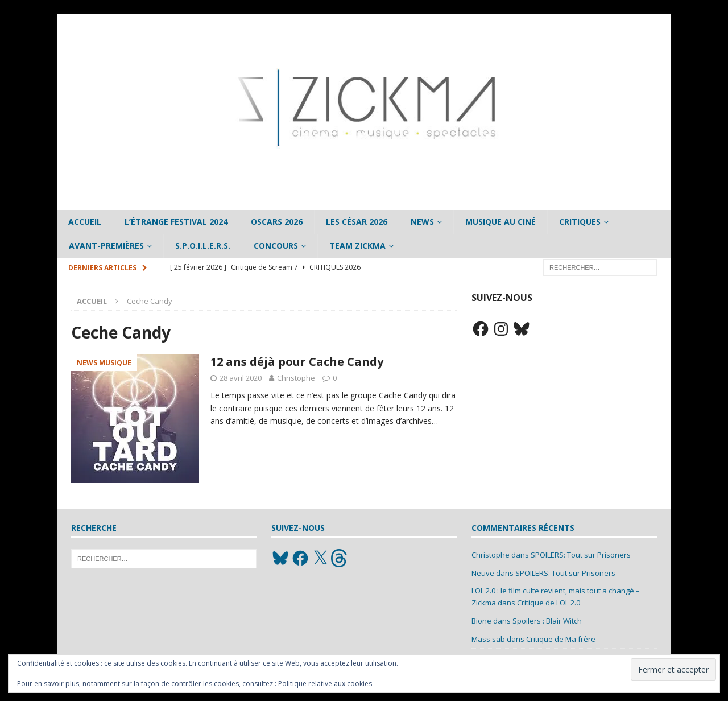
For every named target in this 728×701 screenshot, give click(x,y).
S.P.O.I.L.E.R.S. (203, 246)
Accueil (85, 222)
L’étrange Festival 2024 (176, 222)
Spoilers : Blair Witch (547, 621)
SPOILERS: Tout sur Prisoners (581, 555)
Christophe (296, 378)
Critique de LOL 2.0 (549, 603)
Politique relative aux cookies (325, 684)
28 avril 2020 (241, 378)
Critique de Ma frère (561, 639)
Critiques (580, 222)
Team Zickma (357, 246)
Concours (276, 246)
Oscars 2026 (277, 222)
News (422, 222)
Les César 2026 (357, 222)
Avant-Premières (106, 246)
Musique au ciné (500, 222)
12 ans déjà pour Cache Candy (297, 362)
